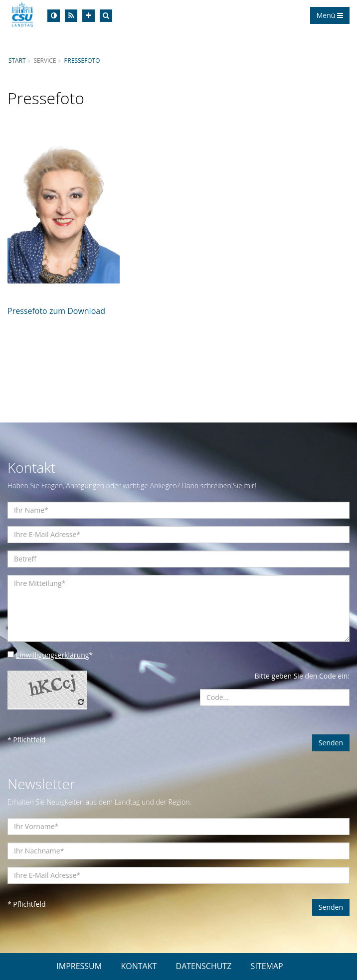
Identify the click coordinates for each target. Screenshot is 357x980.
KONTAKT (139, 966)
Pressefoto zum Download (56, 311)
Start (17, 60)
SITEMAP (267, 966)
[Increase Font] (89, 16)
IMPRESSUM (79, 966)
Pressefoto (82, 60)
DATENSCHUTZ (204, 966)
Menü (330, 15)
